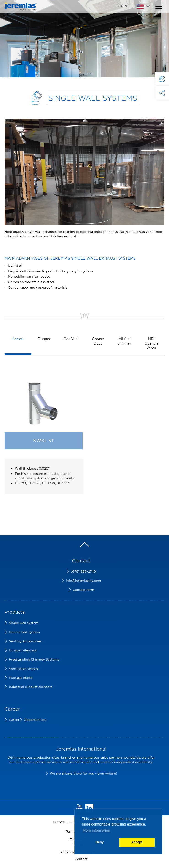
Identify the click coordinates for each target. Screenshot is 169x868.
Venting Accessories (25, 641)
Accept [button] (137, 842)
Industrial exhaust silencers (31, 687)
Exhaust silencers (23, 650)
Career (14, 720)
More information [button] (96, 830)
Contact (81, 859)
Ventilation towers (24, 669)
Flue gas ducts (20, 678)
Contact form (83, 590)
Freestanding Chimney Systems (34, 659)
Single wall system (24, 623)
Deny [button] (100, 842)
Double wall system (24, 632)
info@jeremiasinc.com (83, 581)
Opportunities (35, 720)
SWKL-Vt (43, 440)
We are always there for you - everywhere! (83, 773)
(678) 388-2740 (83, 571)
